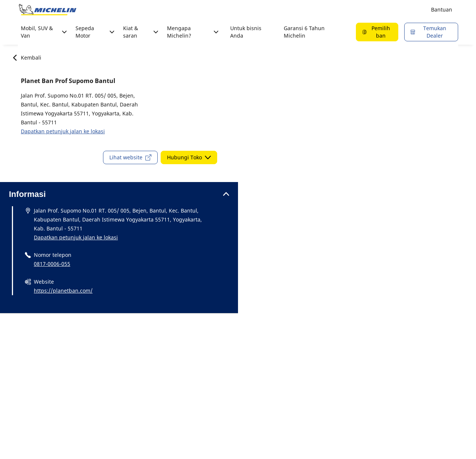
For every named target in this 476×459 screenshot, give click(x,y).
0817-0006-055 (52, 264)
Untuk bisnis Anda (246, 32)
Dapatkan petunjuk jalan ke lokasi (63, 131)
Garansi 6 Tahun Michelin (304, 32)
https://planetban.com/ (63, 291)
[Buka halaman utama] (48, 10)
